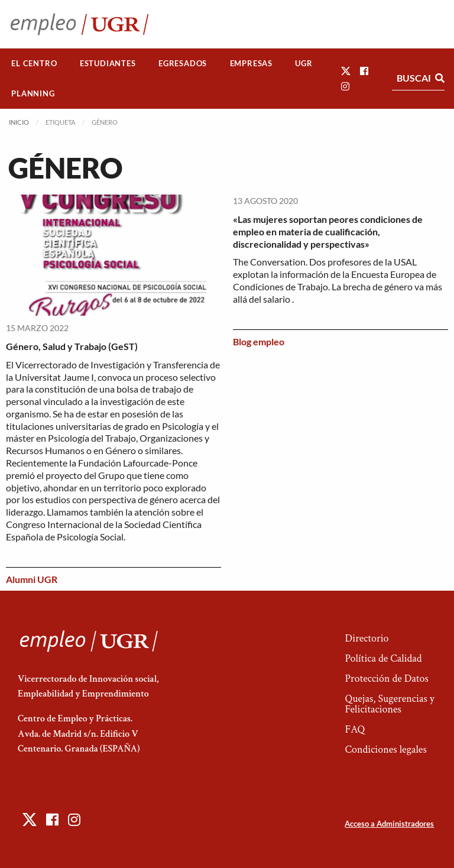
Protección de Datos (386, 678)
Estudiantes (108, 63)
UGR (304, 63)
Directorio (367, 638)
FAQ (355, 729)
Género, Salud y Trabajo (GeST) (72, 346)
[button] (346, 71)
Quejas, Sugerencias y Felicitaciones (389, 704)
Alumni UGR (32, 579)
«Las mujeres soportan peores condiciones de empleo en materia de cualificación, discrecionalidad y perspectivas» (328, 231)
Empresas (251, 63)
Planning (33, 93)
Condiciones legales (385, 749)
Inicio (19, 122)
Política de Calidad (383, 658)
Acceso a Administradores (389, 824)
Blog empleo (259, 341)
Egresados (183, 63)
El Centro (34, 63)
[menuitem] (34, 64)
